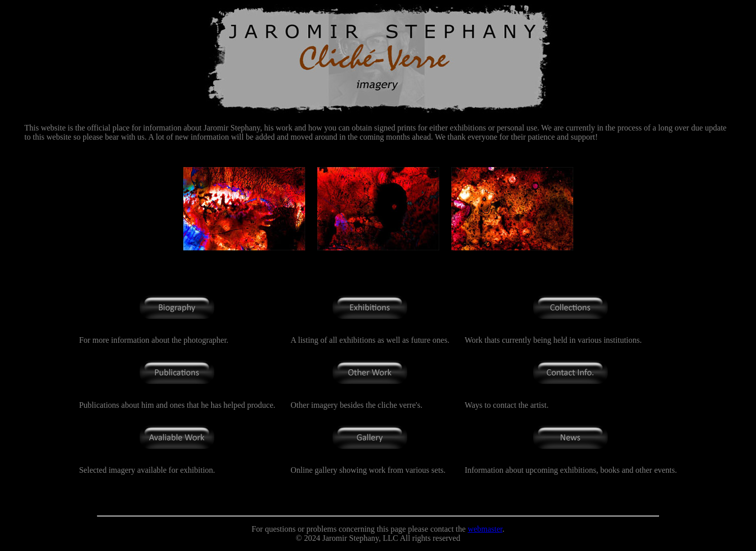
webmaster (485, 529)
